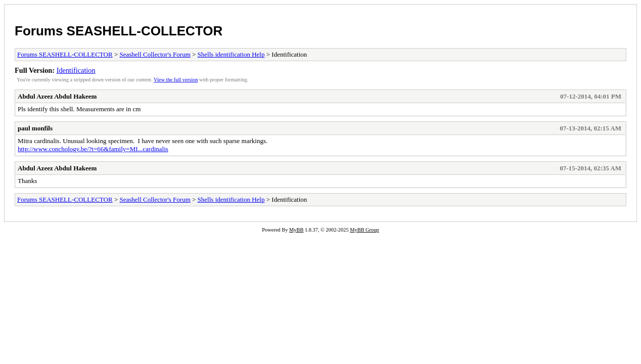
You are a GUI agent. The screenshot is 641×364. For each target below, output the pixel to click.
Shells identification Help (231, 54)
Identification (76, 70)
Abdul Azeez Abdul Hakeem (57, 96)
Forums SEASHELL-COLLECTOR (119, 31)
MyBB (296, 230)
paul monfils (35, 128)
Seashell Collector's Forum (155, 54)
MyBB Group (364, 230)
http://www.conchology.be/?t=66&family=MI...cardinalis (93, 149)
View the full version (176, 80)
